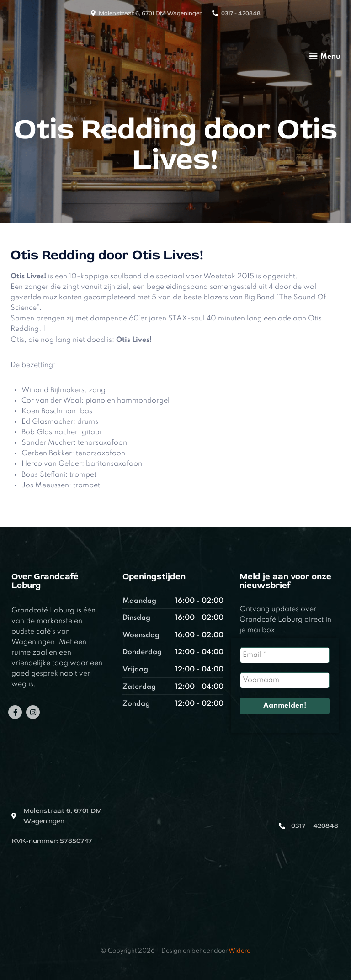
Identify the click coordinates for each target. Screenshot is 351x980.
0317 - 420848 (241, 13)
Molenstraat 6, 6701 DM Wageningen (151, 13)
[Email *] (285, 655)
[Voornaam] (285, 680)
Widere (239, 951)
